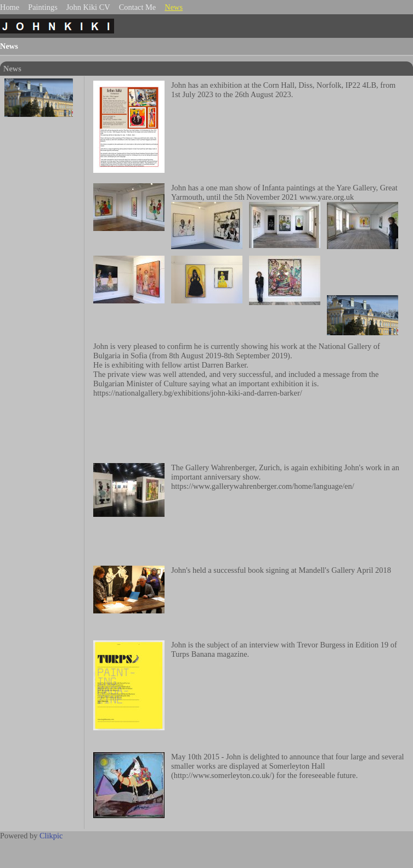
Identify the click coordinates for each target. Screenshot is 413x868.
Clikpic (51, 836)
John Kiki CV (88, 7)
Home (10, 7)
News (174, 7)
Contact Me (138, 7)
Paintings (43, 7)
